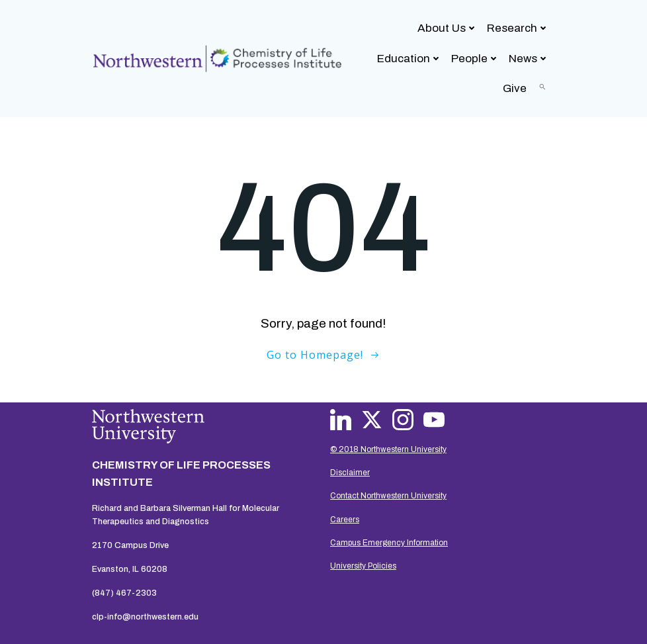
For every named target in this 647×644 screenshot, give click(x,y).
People (475, 59)
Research (518, 28)
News (529, 59)
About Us (448, 28)
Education (410, 59)
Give (515, 88)
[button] (542, 87)
